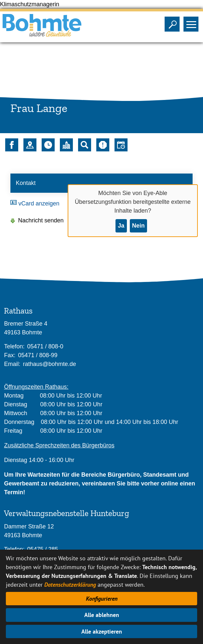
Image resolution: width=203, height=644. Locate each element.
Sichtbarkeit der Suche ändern (174, 22)
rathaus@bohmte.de (49, 364)
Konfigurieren (102, 599)
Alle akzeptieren (102, 631)
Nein (138, 226)
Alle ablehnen (102, 615)
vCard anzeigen (39, 203)
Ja (121, 226)
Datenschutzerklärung (70, 585)
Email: (12, 364)
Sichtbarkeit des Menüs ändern (192, 22)
